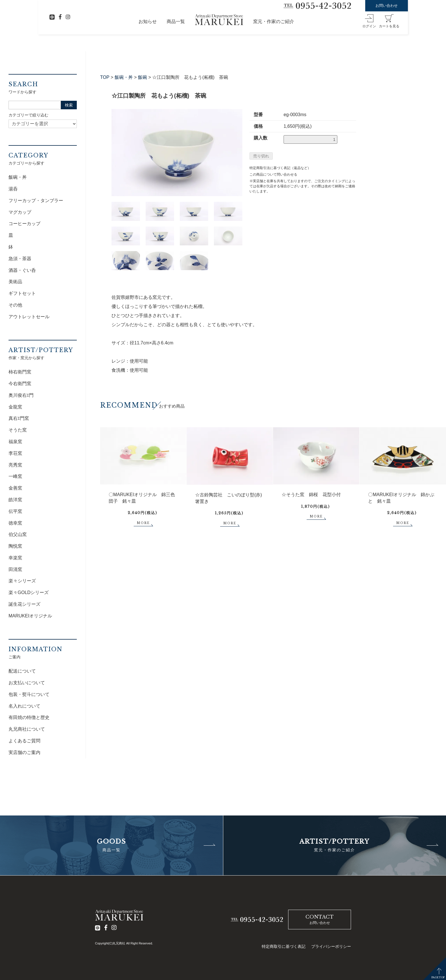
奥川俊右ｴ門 (21, 395)
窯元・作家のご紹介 (274, 21)
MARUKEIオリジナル (30, 616)
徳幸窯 (15, 523)
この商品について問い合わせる (273, 174)
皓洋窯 (15, 500)
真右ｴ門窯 (19, 418)
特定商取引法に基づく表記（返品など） (280, 168)
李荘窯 (15, 453)
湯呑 (13, 189)
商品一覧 (176, 21)
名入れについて (24, 706)
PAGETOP (438, 977)
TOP (105, 77)
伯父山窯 (18, 534)
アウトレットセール (29, 317)
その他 (15, 305)
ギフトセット (22, 293)
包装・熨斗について (29, 694)
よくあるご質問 (24, 741)
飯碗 (143, 77)
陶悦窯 (15, 546)
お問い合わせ (387, 6)
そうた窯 (18, 430)
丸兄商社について (27, 729)
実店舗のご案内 (24, 752)
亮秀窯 (15, 465)
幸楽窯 (15, 558)
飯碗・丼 (124, 77)
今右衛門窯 (20, 384)
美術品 (15, 282)
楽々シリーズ (22, 581)
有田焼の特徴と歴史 (29, 717)
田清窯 (15, 569)
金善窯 (15, 488)
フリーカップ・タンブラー (36, 201)
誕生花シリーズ (24, 604)
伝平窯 (15, 511)
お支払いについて (27, 683)
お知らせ (148, 21)
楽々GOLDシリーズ (29, 592)
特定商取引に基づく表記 (284, 946)
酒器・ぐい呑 (22, 270)
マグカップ (20, 212)
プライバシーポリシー (331, 946)
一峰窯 (15, 476)
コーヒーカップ (24, 224)
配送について (22, 671)
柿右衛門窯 (20, 372)
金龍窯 (15, 407)
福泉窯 (15, 442)
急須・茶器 (20, 259)
